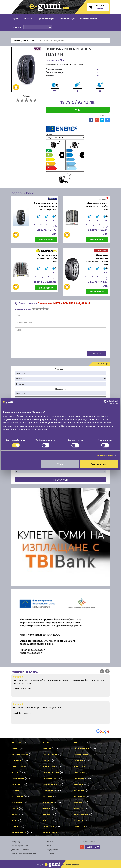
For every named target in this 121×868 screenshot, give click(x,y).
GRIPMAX (79, 778)
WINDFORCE (50, 832)
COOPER (16, 760)
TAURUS (78, 820)
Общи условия (52, 850)
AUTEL (15, 748)
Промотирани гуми (46, 18)
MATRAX (47, 796)
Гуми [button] (17, 18)
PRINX (15, 814)
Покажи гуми (60, 480)
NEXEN (78, 802)
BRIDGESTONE (20, 754)
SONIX (46, 820)
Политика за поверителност (24, 854)
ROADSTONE (81, 814)
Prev (102, 671)
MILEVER (17, 802)
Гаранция (50, 854)
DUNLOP (79, 760)
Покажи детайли (104, 455)
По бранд (16, 841)
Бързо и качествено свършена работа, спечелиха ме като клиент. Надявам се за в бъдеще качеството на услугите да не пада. (60, 682)
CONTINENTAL (82, 754)
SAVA (14, 820)
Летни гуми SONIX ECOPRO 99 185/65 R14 (47, 258)
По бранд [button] (29, 18)
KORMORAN (50, 784)
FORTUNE (79, 766)
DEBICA (47, 760)
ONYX (15, 808)
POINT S (78, 808)
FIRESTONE (49, 766)
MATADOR (17, 796)
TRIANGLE (48, 826)
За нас (48, 845)
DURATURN (18, 766)
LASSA (15, 790)
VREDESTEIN (19, 832)
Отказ (60, 464)
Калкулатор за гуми (67, 18)
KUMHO (78, 784)
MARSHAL (79, 790)
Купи (78, 110)
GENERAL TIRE (51, 772)
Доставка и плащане (89, 18)
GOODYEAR (49, 778)
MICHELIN (79, 796)
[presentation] (36, 346)
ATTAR (46, 742)
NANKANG (49, 802)
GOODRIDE (18, 778)
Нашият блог (93, 847)
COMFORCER (50, 754)
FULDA (15, 772)
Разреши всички (99, 464)
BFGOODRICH (81, 748)
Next (107, 671)
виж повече (46, 239)
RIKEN (46, 814)
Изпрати (96, 353)
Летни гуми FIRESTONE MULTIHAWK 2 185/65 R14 (97, 260)
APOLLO (16, 742)
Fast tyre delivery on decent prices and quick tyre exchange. (60, 708)
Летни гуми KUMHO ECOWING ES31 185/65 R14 (96, 206)
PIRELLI (47, 808)
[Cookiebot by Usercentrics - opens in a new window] (106, 402)
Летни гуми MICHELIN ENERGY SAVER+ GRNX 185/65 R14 (46, 206)
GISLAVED (79, 772)
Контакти (17, 27)
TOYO (15, 826)
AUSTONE (79, 742)
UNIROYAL (80, 826)
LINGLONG (49, 790)
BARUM (47, 748)
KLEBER (16, 784)
